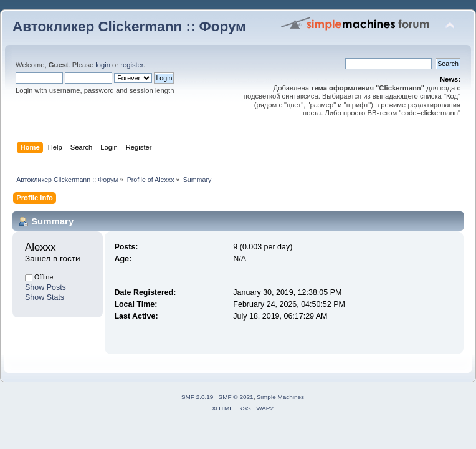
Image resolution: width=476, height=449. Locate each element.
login (103, 65)
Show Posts (45, 287)
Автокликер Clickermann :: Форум (129, 27)
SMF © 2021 (236, 397)
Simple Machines (280, 397)
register (132, 65)
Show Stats (45, 297)
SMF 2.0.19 (198, 397)
